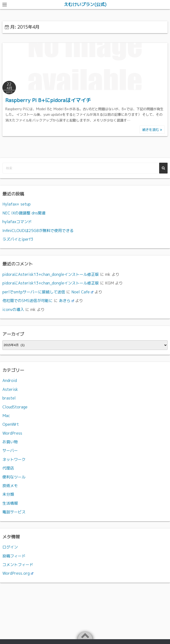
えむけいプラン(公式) (85, 4)
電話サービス (14, 512)
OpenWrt (11, 424)
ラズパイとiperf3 (18, 239)
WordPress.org (18, 573)
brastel (9, 398)
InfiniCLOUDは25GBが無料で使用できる (38, 231)
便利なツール (14, 477)
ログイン (10, 547)
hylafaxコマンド (17, 222)
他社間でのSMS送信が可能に (27, 301)
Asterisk (10, 389)
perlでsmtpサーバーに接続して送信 (34, 292)
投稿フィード (14, 556)
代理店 (8, 468)
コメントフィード (18, 565)
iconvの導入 (13, 309)
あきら (66, 301)
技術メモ (10, 486)
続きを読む (152, 130)
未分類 (8, 494)
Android (10, 380)
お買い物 (10, 442)
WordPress (12, 433)
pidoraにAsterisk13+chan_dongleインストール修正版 (51, 274)
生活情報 (10, 503)
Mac (6, 416)
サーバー (10, 451)
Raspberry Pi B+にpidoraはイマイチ (48, 100)
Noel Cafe (82, 292)
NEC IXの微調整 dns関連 (24, 213)
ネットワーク (14, 459)
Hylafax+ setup (17, 204)
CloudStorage (15, 407)
